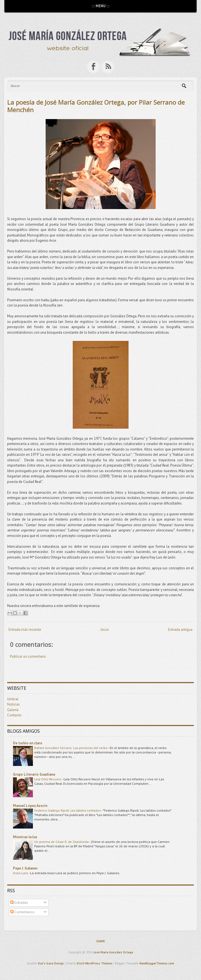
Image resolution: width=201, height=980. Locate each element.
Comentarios (22, 912)
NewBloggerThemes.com (157, 963)
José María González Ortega (113, 952)
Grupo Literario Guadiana (34, 774)
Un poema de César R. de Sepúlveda (62, 842)
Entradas (19, 903)
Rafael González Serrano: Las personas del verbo (71, 748)
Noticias (14, 704)
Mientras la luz (25, 837)
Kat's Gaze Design (51, 963)
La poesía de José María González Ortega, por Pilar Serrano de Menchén (96, 106)
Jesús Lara (21, 873)
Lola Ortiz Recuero (48, 779)
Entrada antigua (180, 630)
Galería (13, 710)
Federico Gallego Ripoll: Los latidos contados (68, 810)
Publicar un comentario (28, 656)
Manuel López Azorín (30, 806)
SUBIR (100, 941)
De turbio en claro (28, 743)
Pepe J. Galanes (25, 868)
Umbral (13, 699)
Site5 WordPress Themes (95, 963)
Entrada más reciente (25, 630)
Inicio (105, 630)
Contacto (14, 715)
